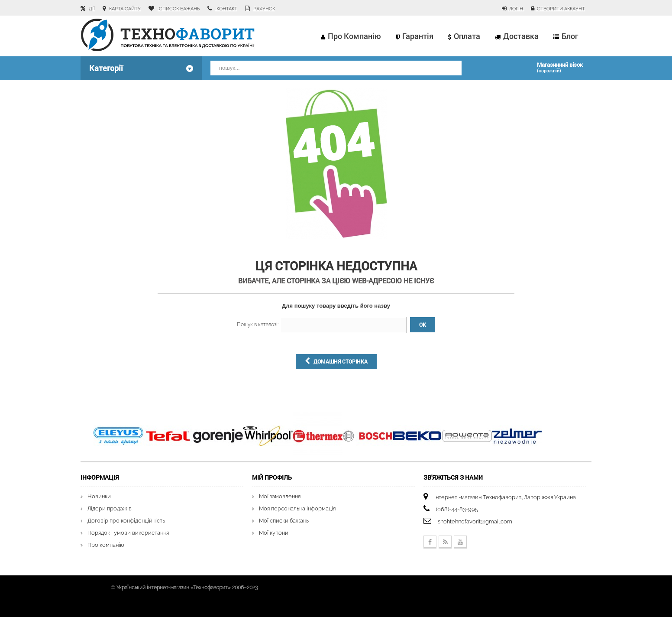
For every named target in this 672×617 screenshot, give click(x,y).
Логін (516, 9)
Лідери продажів (110, 508)
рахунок (264, 9)
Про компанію (354, 36)
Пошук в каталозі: (258, 325)
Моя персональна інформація (297, 508)
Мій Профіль (272, 477)
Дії (92, 9)
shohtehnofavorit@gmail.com (475, 521)
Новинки (99, 496)
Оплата (467, 36)
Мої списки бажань (284, 521)
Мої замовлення (280, 496)
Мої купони (274, 533)
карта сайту (125, 9)
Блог (570, 36)
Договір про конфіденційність (126, 521)
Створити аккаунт (560, 9)
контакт (226, 9)
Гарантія (418, 36)
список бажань (179, 9)
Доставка (521, 36)
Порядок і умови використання (128, 533)
